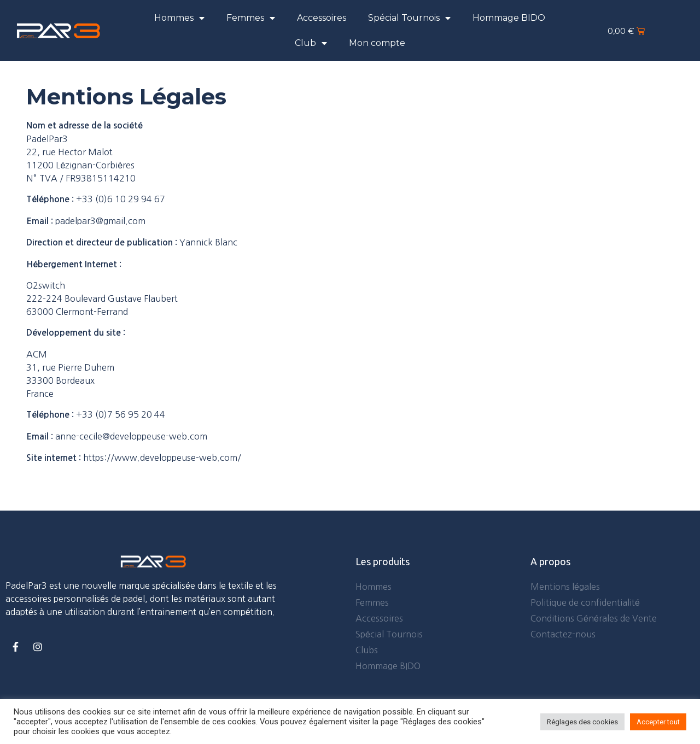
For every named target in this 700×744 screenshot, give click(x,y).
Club (311, 43)
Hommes (179, 18)
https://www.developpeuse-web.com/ (162, 458)
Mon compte (377, 43)
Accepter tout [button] (658, 722)
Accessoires (322, 18)
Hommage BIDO (509, 18)
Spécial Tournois (409, 18)
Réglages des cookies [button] (582, 722)
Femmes (251, 18)
